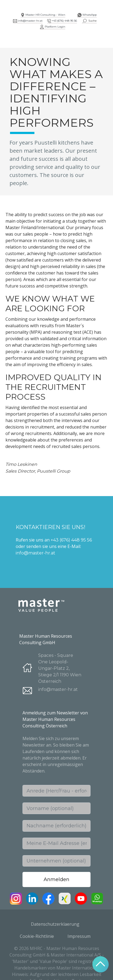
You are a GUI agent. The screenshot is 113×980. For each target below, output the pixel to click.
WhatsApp (87, 15)
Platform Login (53, 27)
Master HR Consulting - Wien (43, 15)
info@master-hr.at (28, 21)
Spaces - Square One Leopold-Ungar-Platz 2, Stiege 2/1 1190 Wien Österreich (60, 668)
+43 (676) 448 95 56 (62, 21)
